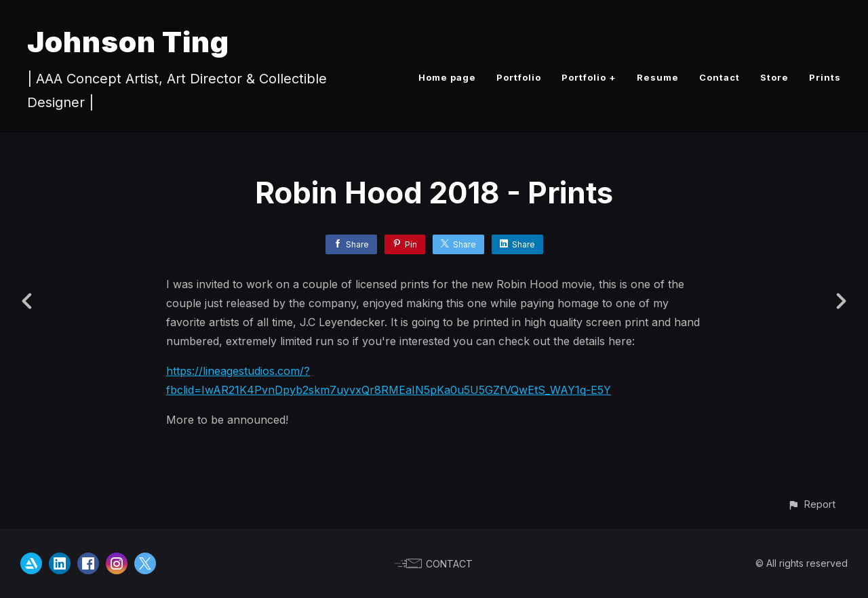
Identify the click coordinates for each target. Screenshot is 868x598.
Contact (719, 77)
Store (774, 77)
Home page (447, 77)
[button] (811, 504)
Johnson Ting (128, 42)
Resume (658, 77)
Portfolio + (589, 77)
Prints (825, 77)
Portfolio (519, 77)
